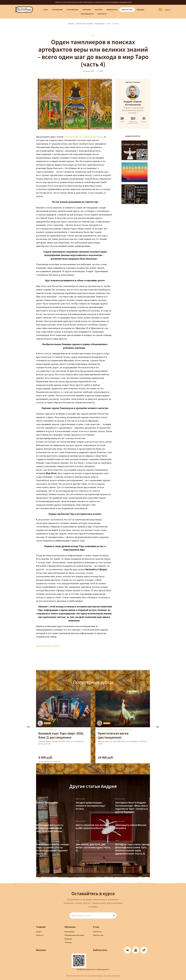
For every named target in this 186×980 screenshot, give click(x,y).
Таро (93, 35)
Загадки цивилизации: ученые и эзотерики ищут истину (91, 806)
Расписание (57, 10)
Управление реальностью (107, 730)
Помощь (68, 942)
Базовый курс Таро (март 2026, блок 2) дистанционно (61, 735)
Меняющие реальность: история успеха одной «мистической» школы (50, 828)
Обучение (87, 10)
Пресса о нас (98, 935)
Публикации (100, 24)
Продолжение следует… (49, 646)
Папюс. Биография (47, 803)
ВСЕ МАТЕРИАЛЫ (93, 863)
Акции (39, 932)
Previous (29, 727)
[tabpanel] (63, 727)
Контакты (102, 14)
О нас (46, 10)
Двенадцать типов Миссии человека (131, 827)
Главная (71, 24)
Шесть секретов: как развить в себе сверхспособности (92, 827)
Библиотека (127, 10)
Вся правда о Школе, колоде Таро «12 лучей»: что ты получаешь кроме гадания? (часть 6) (52, 849)
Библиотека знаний (84, 24)
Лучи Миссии (73, 10)
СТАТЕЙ (122, 119)
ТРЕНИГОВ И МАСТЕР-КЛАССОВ (133, 120)
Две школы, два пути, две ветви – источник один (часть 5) (93, 847)
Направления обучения (74, 935)
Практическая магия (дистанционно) (113, 735)
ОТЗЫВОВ (144, 119)
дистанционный (50, 730)
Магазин (99, 10)
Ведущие (141, 10)
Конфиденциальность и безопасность (93, 969)
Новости (40, 935)
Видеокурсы (112, 10)
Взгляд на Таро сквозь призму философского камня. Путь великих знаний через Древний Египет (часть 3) (133, 849)
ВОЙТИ (168, 10)
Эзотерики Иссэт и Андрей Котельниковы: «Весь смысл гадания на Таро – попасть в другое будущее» (132, 807)
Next (157, 727)
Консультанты (87, 14)
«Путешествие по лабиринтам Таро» (84, 137)
